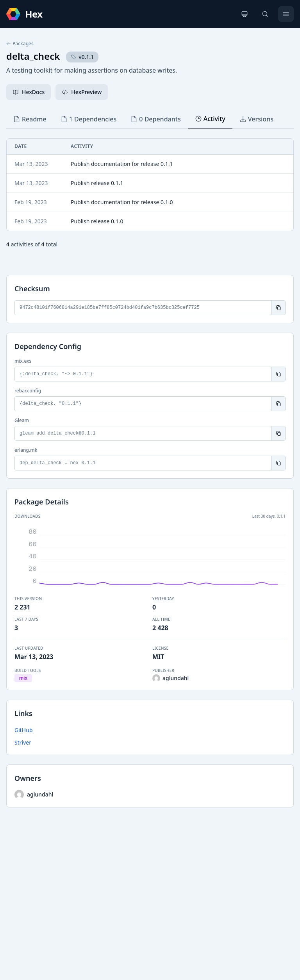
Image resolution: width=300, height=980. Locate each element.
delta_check (33, 56)
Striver (23, 742)
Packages (20, 44)
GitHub (24, 730)
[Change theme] (245, 14)
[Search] (265, 14)
